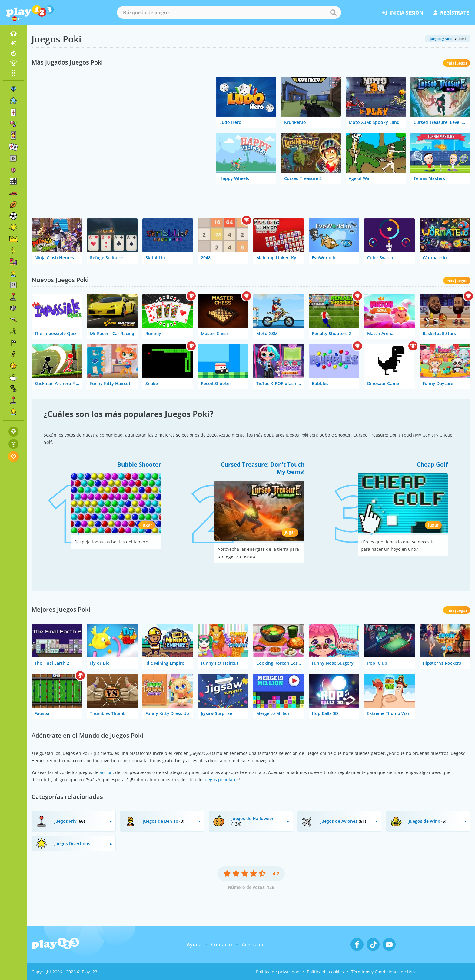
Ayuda (194, 945)
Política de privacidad (278, 972)
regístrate (451, 13)
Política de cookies (325, 972)
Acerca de (253, 945)
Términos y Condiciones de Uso (383, 972)
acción (106, 772)
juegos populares (221, 780)
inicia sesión (402, 13)
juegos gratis (441, 39)
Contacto (222, 945)
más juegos (457, 63)
